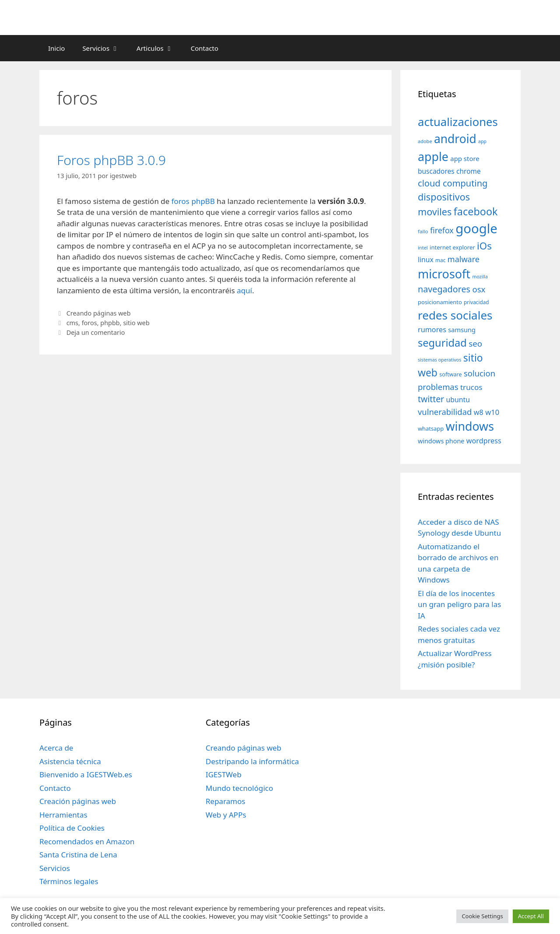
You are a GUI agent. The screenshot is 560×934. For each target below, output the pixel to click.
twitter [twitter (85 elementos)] (431, 399)
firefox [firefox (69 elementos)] (442, 230)
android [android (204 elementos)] (455, 139)
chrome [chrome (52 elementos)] (469, 171)
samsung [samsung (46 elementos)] (462, 330)
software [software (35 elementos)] (450, 374)
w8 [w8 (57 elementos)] (479, 412)
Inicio (56, 48)
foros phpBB (193, 201)
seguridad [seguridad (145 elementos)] (442, 343)
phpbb (110, 323)
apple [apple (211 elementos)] (433, 156)
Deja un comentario (96, 332)
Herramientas (63, 815)
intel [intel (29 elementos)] (423, 248)
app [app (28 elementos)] (482, 141)
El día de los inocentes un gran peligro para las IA (459, 604)
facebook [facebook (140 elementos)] (476, 211)
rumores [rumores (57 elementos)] (432, 330)
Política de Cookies (72, 828)
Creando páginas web (99, 313)
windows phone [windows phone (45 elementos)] (441, 441)
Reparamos (226, 801)
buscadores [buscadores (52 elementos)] (436, 171)
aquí (244, 290)
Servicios (105, 48)
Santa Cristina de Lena (78, 855)
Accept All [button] (531, 916)
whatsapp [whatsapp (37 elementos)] (431, 428)
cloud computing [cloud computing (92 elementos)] (453, 183)
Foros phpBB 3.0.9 (111, 160)
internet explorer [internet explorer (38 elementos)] (452, 247)
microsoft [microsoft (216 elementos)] (444, 274)
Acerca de (56, 748)
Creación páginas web (78, 801)
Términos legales (69, 881)
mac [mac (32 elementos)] (440, 260)
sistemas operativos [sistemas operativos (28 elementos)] (439, 360)
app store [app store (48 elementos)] (465, 158)
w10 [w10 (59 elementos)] (492, 412)
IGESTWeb (224, 774)
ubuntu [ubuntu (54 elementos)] (458, 400)
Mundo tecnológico (239, 788)
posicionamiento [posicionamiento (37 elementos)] (440, 302)
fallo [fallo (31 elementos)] (423, 231)
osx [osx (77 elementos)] (479, 289)
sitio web (136, 323)
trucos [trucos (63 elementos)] (471, 387)
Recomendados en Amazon (87, 841)
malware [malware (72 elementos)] (464, 259)
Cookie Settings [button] (482, 916)
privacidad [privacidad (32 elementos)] (476, 302)
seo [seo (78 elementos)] (475, 344)
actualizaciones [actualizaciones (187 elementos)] (458, 122)
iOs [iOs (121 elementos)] (484, 246)
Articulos (159, 48)
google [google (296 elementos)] (476, 228)
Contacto (205, 48)
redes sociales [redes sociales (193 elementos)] (455, 315)
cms (72, 323)
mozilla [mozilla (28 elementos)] (480, 277)
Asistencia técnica (70, 761)
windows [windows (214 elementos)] (470, 426)
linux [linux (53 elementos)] (426, 260)
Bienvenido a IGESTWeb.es (86, 774)
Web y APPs (226, 815)
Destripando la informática (252, 761)
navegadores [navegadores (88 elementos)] (444, 289)
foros (89, 323)
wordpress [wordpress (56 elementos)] (484, 441)
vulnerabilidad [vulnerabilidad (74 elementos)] (445, 412)
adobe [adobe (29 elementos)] (425, 141)
